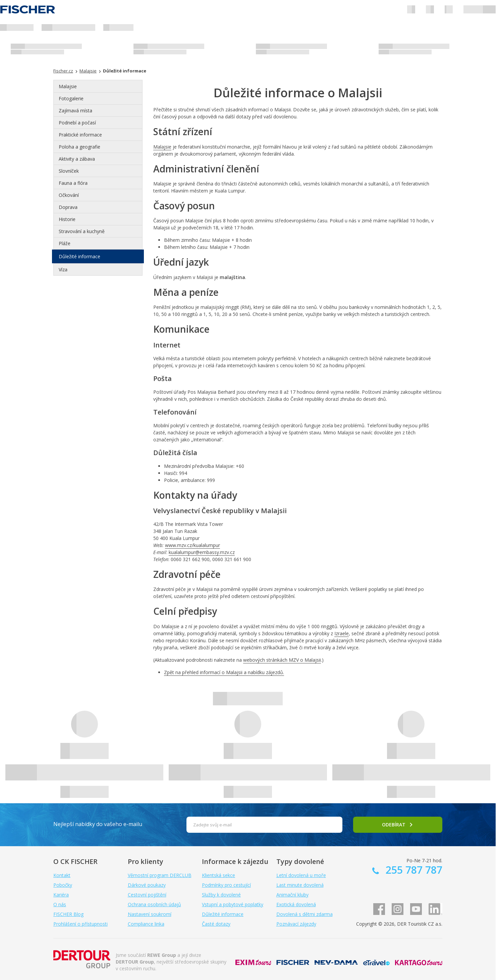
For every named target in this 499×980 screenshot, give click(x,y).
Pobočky (63, 885)
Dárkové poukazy (147, 885)
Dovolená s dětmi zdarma (304, 914)
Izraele (342, 633)
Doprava (68, 207)
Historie (67, 219)
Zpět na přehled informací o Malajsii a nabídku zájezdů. (224, 672)
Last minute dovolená (300, 885)
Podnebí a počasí (77, 123)
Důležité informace (79, 256)
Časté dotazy (216, 924)
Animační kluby (292, 895)
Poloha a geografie (79, 147)
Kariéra (61, 895)
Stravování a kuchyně (82, 231)
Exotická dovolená (296, 904)
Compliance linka (146, 924)
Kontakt (62, 875)
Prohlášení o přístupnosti (80, 924)
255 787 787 (413, 870)
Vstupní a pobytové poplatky (233, 904)
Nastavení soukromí (150, 914)
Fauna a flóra (73, 183)
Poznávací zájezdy (296, 924)
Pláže (65, 243)
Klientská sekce (218, 875)
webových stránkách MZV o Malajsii (282, 660)
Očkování (69, 195)
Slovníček (69, 171)
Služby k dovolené (221, 895)
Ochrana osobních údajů (154, 904)
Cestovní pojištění (147, 895)
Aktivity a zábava (77, 159)
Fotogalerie (71, 98)
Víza (63, 269)
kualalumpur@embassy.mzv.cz (202, 552)
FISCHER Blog (68, 914)
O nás (60, 904)
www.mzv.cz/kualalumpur (192, 545)
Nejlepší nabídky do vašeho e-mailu (98, 824)
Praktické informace (80, 135)
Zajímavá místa (75, 111)
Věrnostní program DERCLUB (160, 875)
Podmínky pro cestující (226, 885)
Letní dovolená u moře (301, 875)
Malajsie (68, 86)
